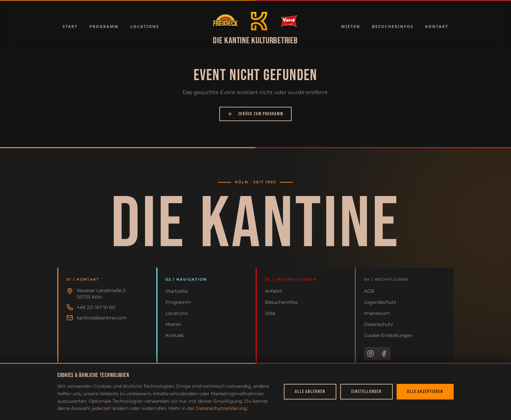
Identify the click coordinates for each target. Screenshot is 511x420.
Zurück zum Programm (256, 114)
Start (70, 27)
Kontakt (437, 27)
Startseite (177, 291)
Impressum (377, 313)
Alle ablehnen (310, 392)
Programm (104, 27)
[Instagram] (371, 354)
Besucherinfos (393, 27)
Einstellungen (366, 392)
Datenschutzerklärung (221, 408)
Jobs (270, 313)
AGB (369, 291)
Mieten (350, 27)
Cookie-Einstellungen (388, 335)
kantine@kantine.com (102, 318)
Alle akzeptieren (425, 392)
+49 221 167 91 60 (96, 307)
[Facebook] (384, 354)
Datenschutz (379, 324)
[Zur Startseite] (225, 21)
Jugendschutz (380, 302)
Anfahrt (274, 291)
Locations (145, 27)
